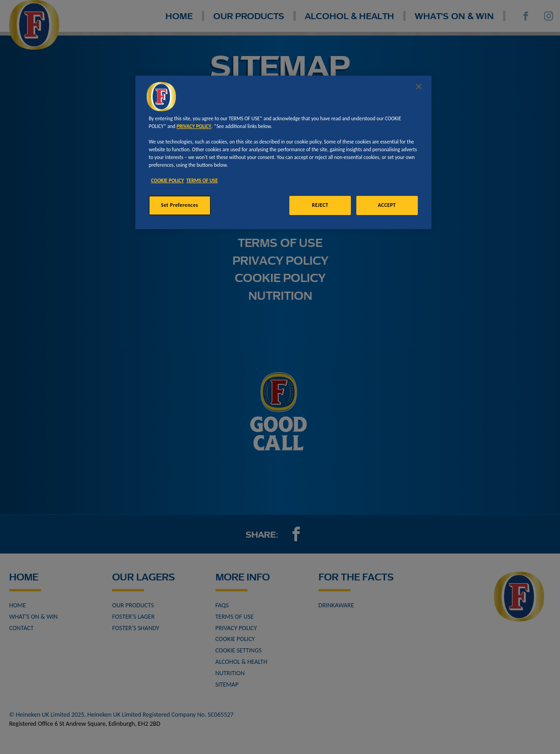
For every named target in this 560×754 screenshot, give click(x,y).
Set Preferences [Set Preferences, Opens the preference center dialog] (180, 205)
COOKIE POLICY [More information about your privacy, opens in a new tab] (168, 180)
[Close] (419, 87)
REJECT (320, 205)
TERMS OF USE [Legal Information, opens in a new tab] (202, 180)
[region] (283, 152)
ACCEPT (387, 205)
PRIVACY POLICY (194, 126)
